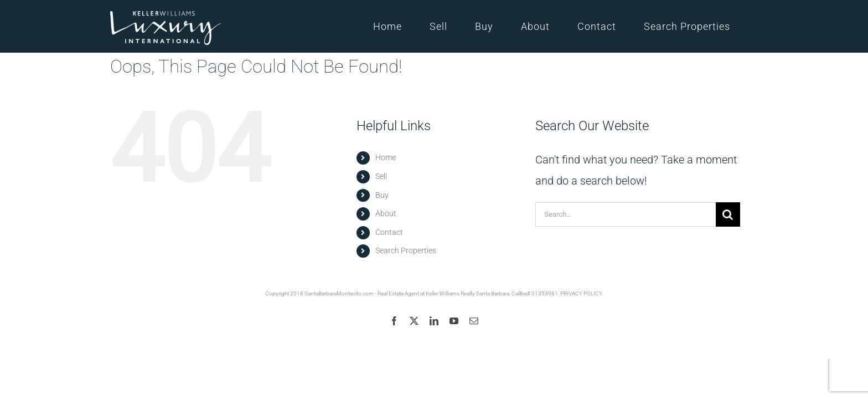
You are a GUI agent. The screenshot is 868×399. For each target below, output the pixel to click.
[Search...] (626, 214)
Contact (389, 232)
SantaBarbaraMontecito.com (339, 293)
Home (386, 157)
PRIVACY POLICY (581, 293)
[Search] (728, 214)
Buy (382, 195)
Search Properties (406, 250)
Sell (381, 176)
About (386, 213)
